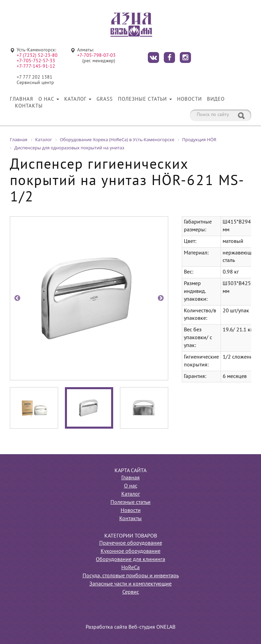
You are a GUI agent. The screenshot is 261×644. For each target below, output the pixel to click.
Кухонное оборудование (130, 551)
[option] (89, 298)
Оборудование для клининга (130, 560)
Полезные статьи (145, 99)
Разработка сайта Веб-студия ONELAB (130, 627)
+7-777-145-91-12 (36, 67)
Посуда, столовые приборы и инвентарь (131, 576)
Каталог (78, 99)
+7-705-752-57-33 (36, 61)
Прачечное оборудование (131, 543)
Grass (105, 99)
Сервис (131, 592)
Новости (189, 99)
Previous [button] (17, 298)
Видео (216, 99)
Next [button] (161, 298)
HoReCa (130, 568)
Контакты (29, 106)
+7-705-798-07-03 (96, 56)
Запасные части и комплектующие (130, 584)
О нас (49, 99)
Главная (22, 99)
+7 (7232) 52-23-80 (37, 56)
